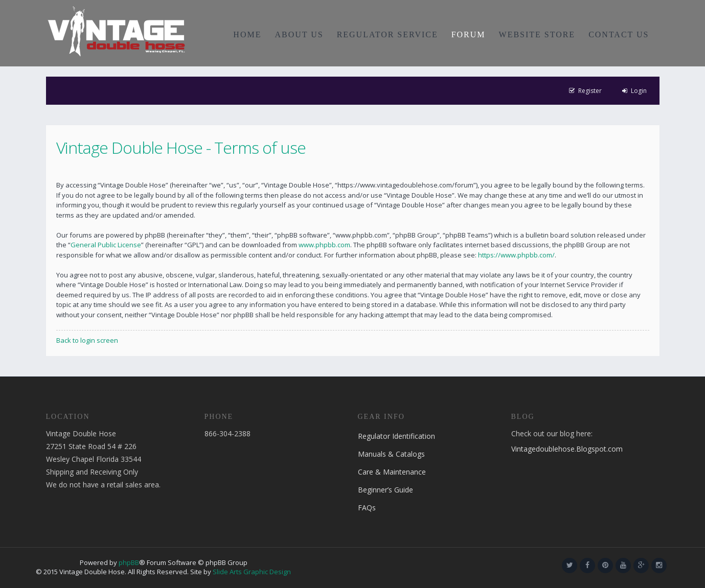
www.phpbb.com (324, 245)
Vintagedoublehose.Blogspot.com (567, 449)
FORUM (469, 34)
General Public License (106, 245)
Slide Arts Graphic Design (252, 572)
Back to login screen (87, 340)
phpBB (129, 562)
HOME (247, 34)
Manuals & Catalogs (391, 454)
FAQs (367, 508)
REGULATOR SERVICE (388, 34)
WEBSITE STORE (537, 34)
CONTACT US (619, 34)
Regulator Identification (396, 436)
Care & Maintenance (392, 472)
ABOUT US (299, 34)
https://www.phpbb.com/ (516, 255)
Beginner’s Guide (385, 490)
